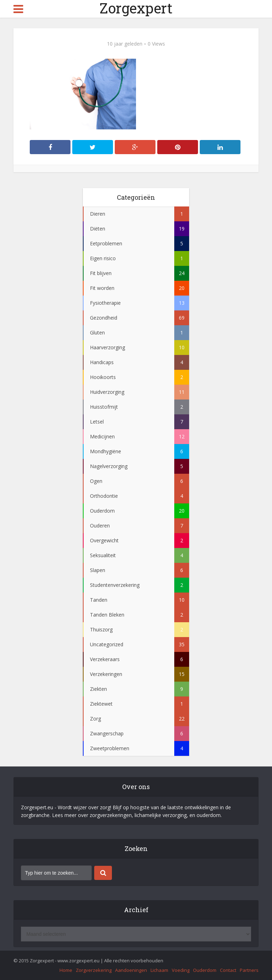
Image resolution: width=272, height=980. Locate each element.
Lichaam (159, 970)
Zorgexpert (136, 8)
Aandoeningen (131, 970)
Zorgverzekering (94, 970)
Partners (249, 970)
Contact (228, 970)
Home (66, 970)
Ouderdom (205, 970)
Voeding (181, 970)
